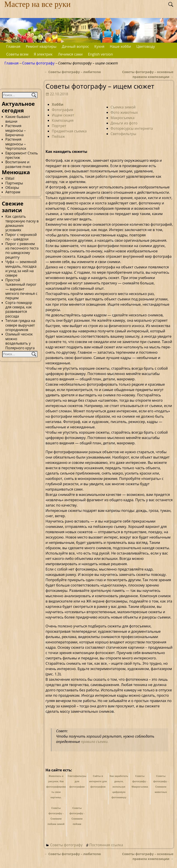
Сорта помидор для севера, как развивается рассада (19, 309)
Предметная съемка (69, 131)
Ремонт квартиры (41, 46)
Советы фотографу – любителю (73, 72)
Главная (13, 46)
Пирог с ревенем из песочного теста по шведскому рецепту (22, 250)
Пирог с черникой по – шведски (21, 237)
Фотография (62, 110)
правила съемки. (95, 742)
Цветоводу (146, 46)
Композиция (63, 120)
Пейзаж (58, 136)
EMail (10, 178)
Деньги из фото (124, 123)
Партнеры (14, 183)
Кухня (99, 46)
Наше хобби (120, 46)
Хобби (58, 104)
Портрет (59, 126)
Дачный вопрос (75, 46)
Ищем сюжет (63, 115)
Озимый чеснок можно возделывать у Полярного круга (20, 341)
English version (101, 54)
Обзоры (12, 188)
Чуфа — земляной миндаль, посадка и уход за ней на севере (21, 268)
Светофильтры (123, 134)
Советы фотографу (38, 63)
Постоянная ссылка (106, 845)
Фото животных (124, 112)
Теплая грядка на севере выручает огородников (20, 325)
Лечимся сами (70, 54)
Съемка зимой (123, 107)
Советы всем (17, 54)
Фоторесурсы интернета (132, 128)
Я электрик (43, 54)
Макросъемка (123, 118)
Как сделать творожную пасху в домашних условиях (22, 223)
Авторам (13, 192)
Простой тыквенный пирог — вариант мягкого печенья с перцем (21, 289)
